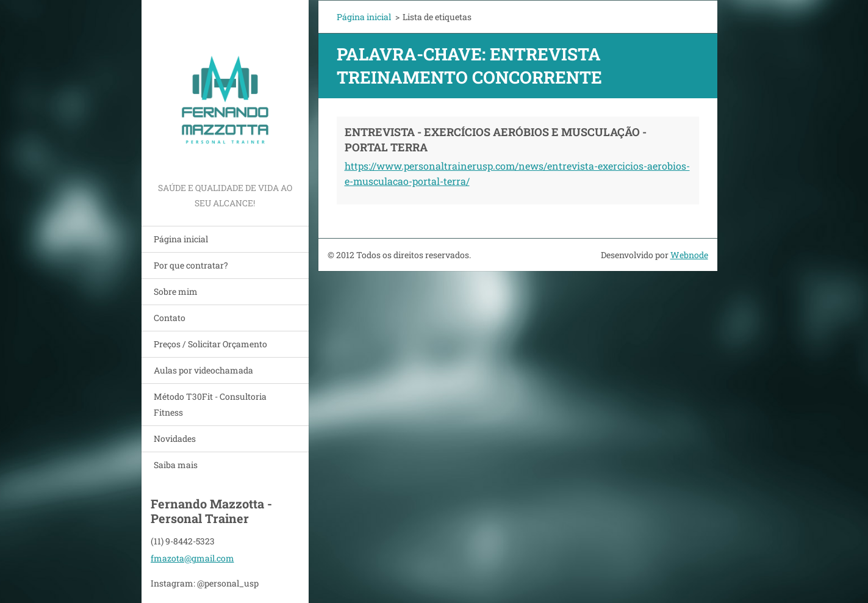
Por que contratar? (191, 265)
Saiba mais (176, 465)
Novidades (175, 439)
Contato (170, 318)
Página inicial (181, 239)
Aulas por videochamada (203, 370)
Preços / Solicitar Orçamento (210, 344)
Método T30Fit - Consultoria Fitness (210, 404)
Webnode (689, 255)
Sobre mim (176, 291)
